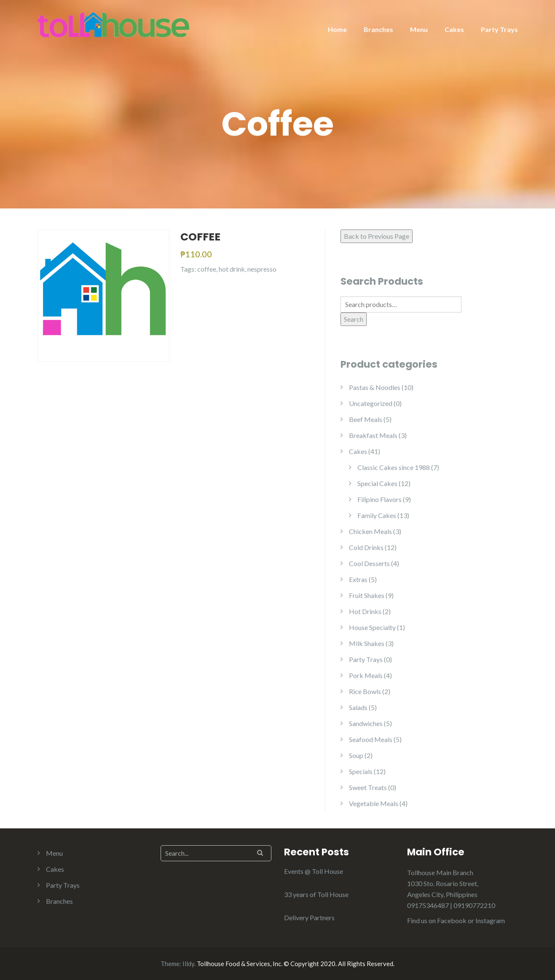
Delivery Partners (309, 917)
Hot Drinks (365, 611)
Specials (361, 771)
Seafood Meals (371, 739)
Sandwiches (366, 723)
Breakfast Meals (373, 435)
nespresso (262, 269)
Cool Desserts (369, 563)
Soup (356, 755)
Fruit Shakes (367, 595)
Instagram (490, 920)
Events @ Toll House (314, 871)
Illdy (188, 964)
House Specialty (372, 627)
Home (337, 29)
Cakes (454, 29)
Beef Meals (366, 419)
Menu (419, 29)
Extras (358, 579)
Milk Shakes (367, 643)
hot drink (232, 269)
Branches (378, 29)
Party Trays (499, 29)
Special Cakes (377, 483)
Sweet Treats (368, 787)
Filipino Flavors (379, 499)
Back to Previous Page (377, 236)
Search (354, 319)
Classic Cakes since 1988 (394, 467)
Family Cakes (377, 515)
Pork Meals (366, 675)
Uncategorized (371, 403)
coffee (207, 269)
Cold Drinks (366, 547)
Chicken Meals (370, 531)
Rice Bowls (365, 691)
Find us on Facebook (437, 920)
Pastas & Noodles (375, 387)
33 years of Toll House (316, 894)
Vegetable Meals (374, 803)
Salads (358, 707)
